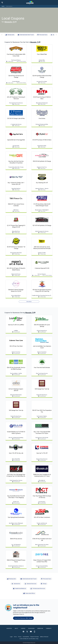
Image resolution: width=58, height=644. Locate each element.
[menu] (2, 2)
